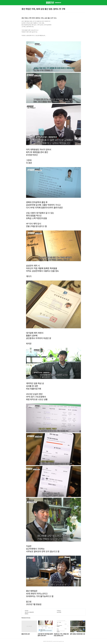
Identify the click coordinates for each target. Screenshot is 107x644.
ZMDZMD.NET (49, 641)
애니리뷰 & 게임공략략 (29, 612)
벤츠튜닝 (27, 614)
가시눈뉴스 (59, 611)
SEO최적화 (59, 612)
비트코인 (27, 611)
